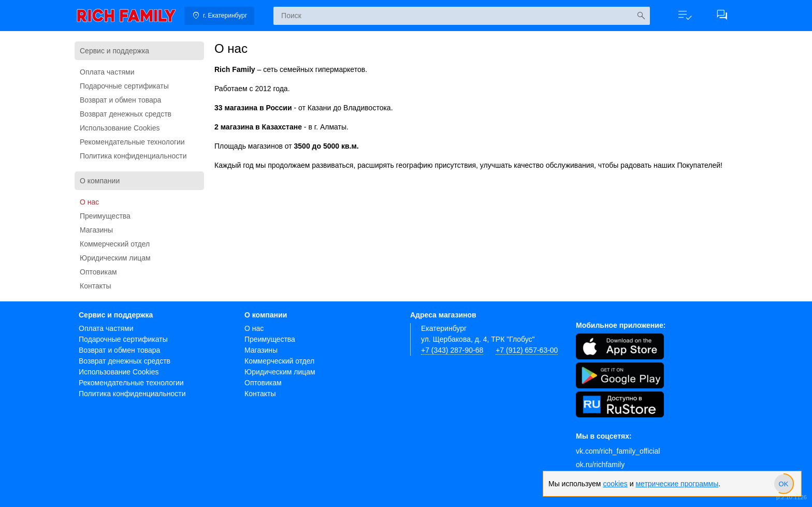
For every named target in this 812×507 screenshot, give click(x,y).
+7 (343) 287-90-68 (452, 350)
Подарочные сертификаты (124, 86)
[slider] (784, 484)
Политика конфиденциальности (133, 156)
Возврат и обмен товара (120, 100)
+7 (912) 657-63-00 (527, 350)
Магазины (96, 230)
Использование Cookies (120, 128)
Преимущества (105, 216)
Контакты (95, 286)
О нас (89, 202)
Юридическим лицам (115, 258)
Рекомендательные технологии (132, 142)
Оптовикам (98, 272)
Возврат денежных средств (126, 114)
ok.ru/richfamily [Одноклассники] (600, 465)
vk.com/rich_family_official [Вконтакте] (618, 451)
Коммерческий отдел (115, 244)
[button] (685, 16)
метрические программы (677, 484)
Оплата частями (107, 72)
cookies (615, 484)
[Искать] (641, 16)
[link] (126, 16)
